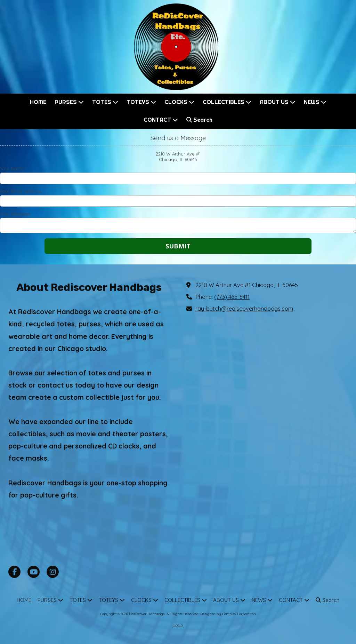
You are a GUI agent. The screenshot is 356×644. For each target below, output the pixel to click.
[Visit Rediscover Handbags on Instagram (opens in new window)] (53, 572)
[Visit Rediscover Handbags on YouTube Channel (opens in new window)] (34, 572)
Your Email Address (21, 191)
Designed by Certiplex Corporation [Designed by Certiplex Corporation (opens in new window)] (228, 614)
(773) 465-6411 (232, 297)
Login (178, 625)
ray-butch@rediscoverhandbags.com (244, 309)
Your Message (15, 214)
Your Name (12, 168)
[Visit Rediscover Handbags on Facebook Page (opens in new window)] (14, 572)
